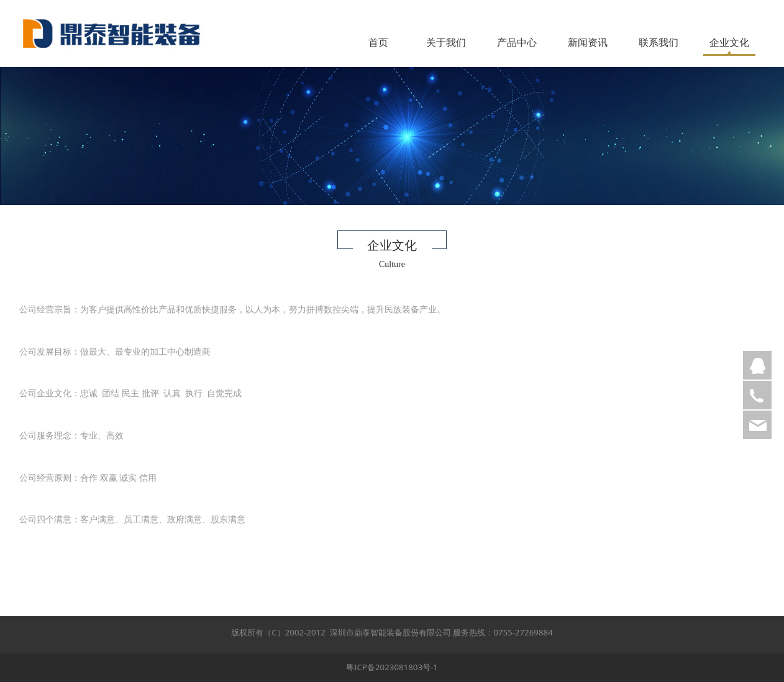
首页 (378, 42)
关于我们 (446, 42)
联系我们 (659, 42)
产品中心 (517, 42)
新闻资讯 (588, 42)
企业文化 (729, 42)
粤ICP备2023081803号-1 (392, 667)
